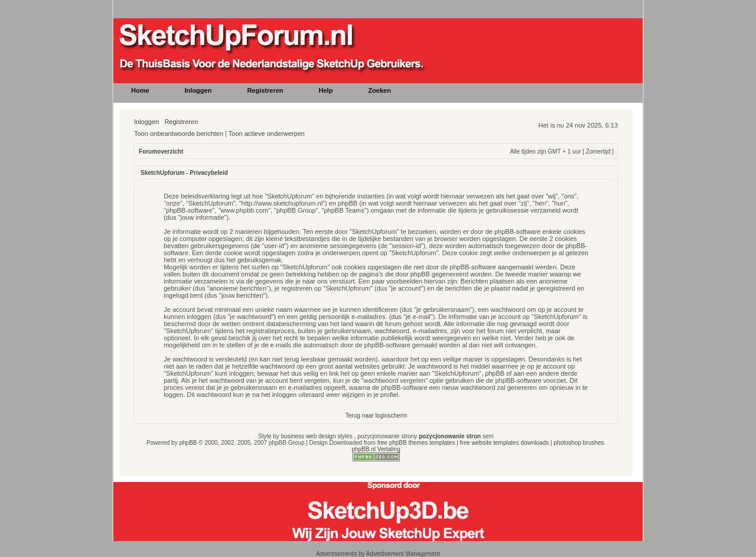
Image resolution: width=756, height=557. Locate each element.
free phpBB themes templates (416, 443)
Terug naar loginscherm (377, 416)
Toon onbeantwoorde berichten (179, 133)
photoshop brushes (579, 443)
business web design (309, 436)
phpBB (188, 443)
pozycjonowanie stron (450, 436)
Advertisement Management (403, 554)
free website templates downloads (505, 443)
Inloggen (146, 122)
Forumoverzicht (161, 152)
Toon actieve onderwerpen (267, 133)
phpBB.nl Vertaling (376, 449)
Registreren (181, 122)
